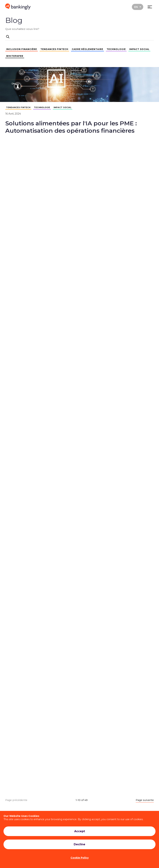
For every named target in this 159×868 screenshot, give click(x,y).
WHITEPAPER (15, 56)
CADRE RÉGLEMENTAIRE (87, 49)
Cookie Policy (80, 858)
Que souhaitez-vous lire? (22, 29)
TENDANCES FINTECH (54, 49)
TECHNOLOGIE (116, 49)
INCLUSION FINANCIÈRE (22, 49)
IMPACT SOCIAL (139, 49)
